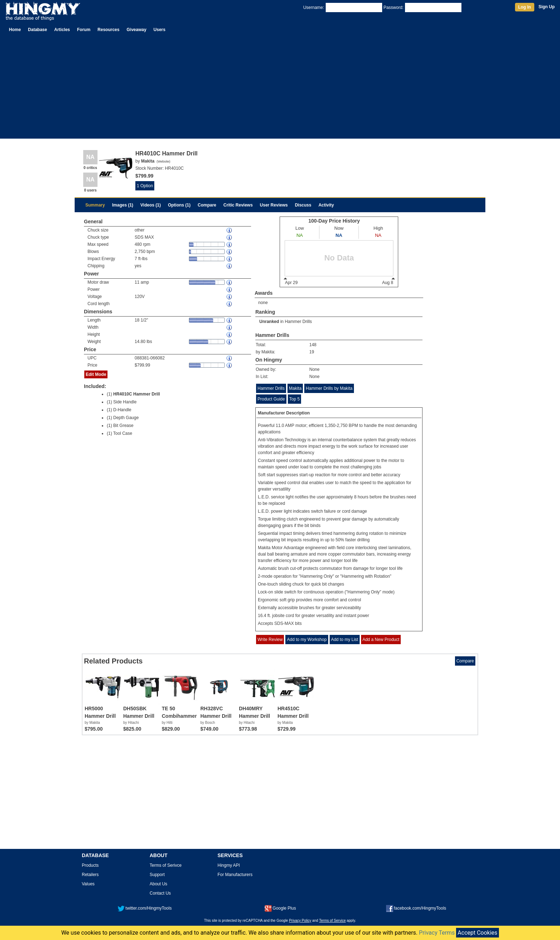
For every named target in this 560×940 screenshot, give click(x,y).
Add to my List (345, 640)
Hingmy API (229, 865)
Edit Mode (96, 374)
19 (312, 352)
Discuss (303, 205)
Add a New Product (381, 640)
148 (313, 345)
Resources (108, 30)
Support (157, 875)
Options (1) (179, 205)
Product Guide (271, 399)
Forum (84, 30)
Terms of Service (332, 921)
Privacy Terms (437, 933)
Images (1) (123, 205)
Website (163, 161)
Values (88, 884)
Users (159, 30)
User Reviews (274, 205)
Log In (525, 7)
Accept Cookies (477, 933)
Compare (207, 205)
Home (15, 30)
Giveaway (136, 30)
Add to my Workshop (307, 640)
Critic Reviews (238, 205)
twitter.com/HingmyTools (144, 908)
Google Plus (280, 908)
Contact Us (160, 893)
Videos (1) (151, 205)
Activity (326, 205)
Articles (62, 30)
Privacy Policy (300, 921)
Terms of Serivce (166, 865)
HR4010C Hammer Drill (137, 394)
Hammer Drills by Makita (329, 388)
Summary (95, 205)
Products (90, 865)
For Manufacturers (235, 875)
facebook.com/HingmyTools (416, 908)
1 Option (145, 186)
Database (37, 30)
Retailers (90, 875)
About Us (158, 884)
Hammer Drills (298, 322)
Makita (295, 388)
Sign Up (547, 7)
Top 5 (294, 399)
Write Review (270, 640)
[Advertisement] (280, 89)
